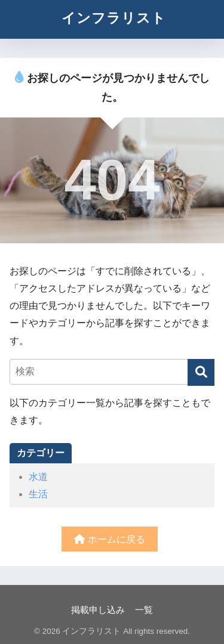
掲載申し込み (98, 610)
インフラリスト (114, 18)
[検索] (201, 372)
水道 (38, 477)
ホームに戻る (109, 539)
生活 (38, 494)
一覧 (144, 610)
